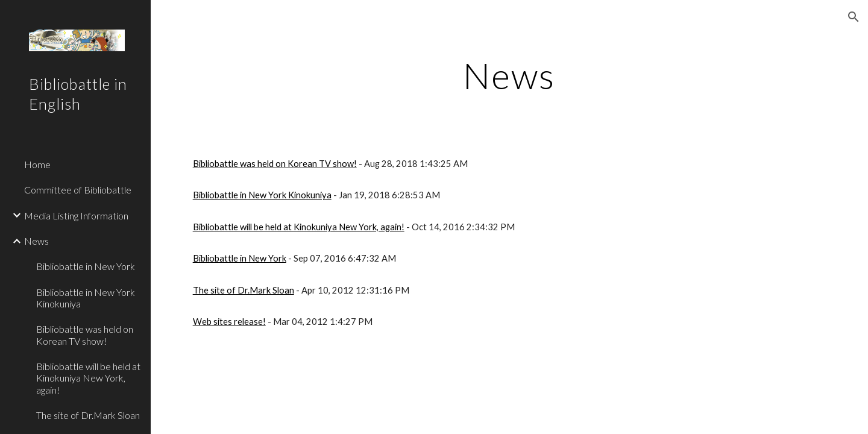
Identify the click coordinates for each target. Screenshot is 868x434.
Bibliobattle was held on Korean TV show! (275, 164)
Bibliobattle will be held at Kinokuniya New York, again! (299, 227)
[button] (854, 17)
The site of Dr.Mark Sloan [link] (88, 415)
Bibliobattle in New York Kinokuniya (262, 195)
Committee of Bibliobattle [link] (78, 190)
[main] (509, 75)
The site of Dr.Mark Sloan (244, 290)
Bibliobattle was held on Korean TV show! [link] (85, 335)
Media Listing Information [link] (76, 215)
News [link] (36, 241)
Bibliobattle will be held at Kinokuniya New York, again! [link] (88, 378)
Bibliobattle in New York (240, 258)
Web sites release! (229, 322)
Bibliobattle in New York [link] (86, 266)
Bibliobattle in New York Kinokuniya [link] (86, 298)
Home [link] (37, 164)
